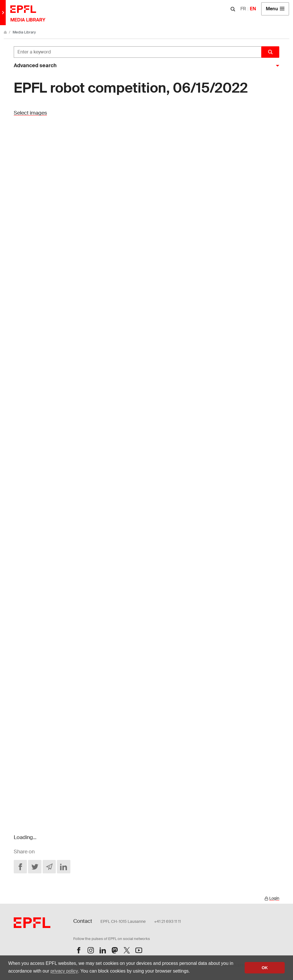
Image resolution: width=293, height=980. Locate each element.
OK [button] (265, 968)
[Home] (6, 32)
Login (274, 898)
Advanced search (35, 65)
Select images (30, 113)
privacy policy (64, 971)
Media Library (24, 32)
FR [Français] (243, 9)
